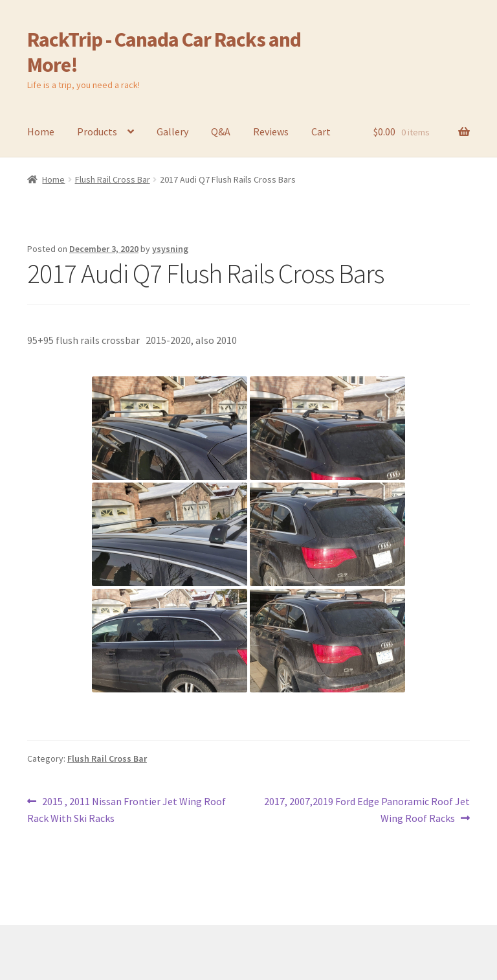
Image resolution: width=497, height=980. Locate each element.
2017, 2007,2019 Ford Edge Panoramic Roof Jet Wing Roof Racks (367, 809)
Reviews (271, 131)
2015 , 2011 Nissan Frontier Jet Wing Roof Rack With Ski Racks (127, 809)
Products (97, 131)
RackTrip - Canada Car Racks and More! (164, 52)
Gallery (172, 131)
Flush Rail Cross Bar (113, 179)
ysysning (170, 249)
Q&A (221, 131)
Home (41, 131)
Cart (321, 131)
